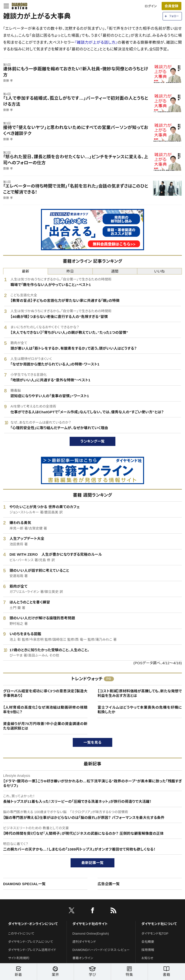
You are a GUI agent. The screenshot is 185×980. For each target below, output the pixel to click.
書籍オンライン (83, 958)
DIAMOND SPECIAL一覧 (24, 884)
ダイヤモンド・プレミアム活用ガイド (32, 950)
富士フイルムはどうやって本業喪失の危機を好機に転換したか (140, 710)
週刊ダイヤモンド (84, 942)
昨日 (70, 271)
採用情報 (148, 950)
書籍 (166, 972)
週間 (115, 271)
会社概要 (148, 942)
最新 (26, 271)
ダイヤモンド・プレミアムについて (31, 942)
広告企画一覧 (109, 884)
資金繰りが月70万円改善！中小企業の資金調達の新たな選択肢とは (45, 726)
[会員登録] (172, 6)
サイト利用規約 (19, 958)
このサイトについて (21, 934)
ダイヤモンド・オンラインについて (33, 924)
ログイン (151, 6)
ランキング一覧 (93, 441)
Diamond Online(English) (91, 934)
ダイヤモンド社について (159, 924)
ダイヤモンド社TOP (155, 934)
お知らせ (147, 958)
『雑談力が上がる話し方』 (96, 42)
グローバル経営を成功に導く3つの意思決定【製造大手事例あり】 (45, 693)
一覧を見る (93, 742)
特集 (129, 972)
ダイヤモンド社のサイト (90, 924)
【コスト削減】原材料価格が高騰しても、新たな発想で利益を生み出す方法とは (140, 693)
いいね (159, 271)
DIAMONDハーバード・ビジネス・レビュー (101, 950)
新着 (18, 972)
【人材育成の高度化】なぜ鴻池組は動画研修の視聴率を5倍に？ (45, 710)
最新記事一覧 (92, 863)
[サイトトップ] (18, 6)
